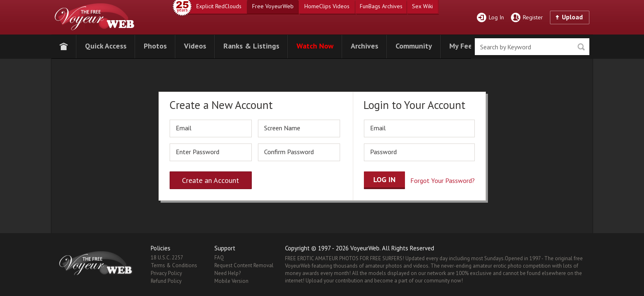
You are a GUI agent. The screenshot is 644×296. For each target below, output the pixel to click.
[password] (211, 152)
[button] (106, 45)
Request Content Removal (244, 265)
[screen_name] (299, 128)
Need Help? (228, 273)
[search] (532, 47)
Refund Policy (166, 281)
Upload (572, 17)
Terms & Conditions (174, 265)
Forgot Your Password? (443, 180)
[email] (211, 128)
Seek (581, 47)
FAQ (219, 258)
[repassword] (299, 152)
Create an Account (210, 180)
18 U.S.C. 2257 (167, 258)
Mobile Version (231, 281)
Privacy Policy (166, 273)
